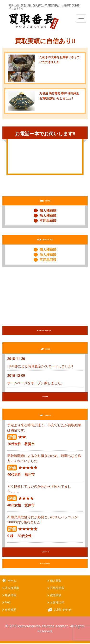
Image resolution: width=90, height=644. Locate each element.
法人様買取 (48, 215)
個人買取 (56, 582)
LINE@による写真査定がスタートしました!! (40, 366)
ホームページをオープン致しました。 (36, 383)
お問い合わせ (63, 611)
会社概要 (11, 611)
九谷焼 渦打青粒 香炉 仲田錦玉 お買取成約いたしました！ (60, 98)
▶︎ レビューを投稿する (45, 564)
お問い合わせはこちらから (45, 164)
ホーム (12, 582)
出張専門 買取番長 (34, 21)
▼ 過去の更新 (45, 397)
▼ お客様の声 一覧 (45, 553)
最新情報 (11, 596)
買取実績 (56, 596)
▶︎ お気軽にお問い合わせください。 (45, 331)
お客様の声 (57, 603)
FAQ (8, 603)
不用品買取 (48, 220)
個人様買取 (48, 210)
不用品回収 (48, 260)
